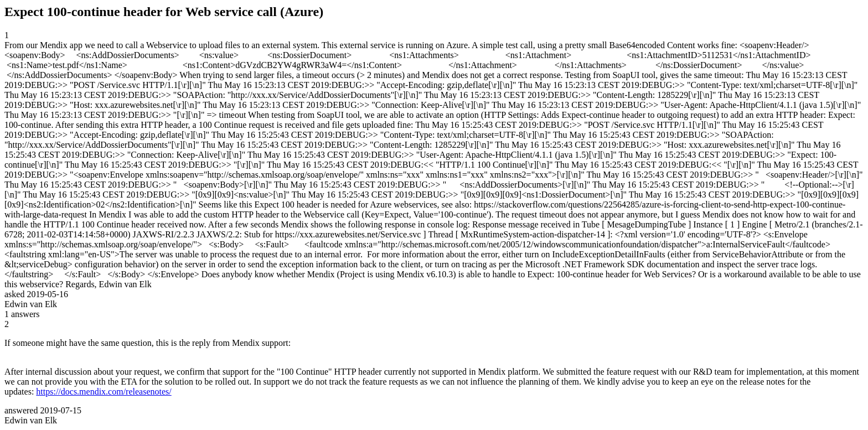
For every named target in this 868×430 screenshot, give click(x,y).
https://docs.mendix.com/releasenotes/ (104, 392)
